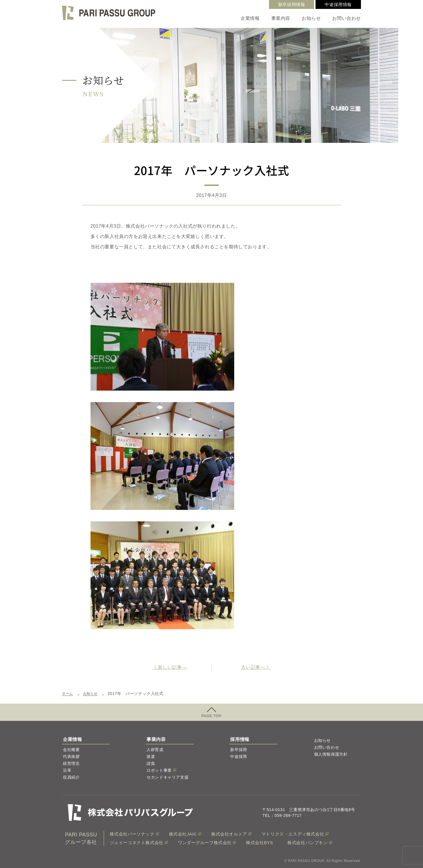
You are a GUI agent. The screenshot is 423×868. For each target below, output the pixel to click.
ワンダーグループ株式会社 (205, 843)
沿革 (67, 770)
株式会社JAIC (183, 834)
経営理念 (71, 763)
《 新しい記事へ (169, 667)
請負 (151, 763)
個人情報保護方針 (331, 754)
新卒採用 (239, 750)
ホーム (68, 694)
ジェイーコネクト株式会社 (137, 843)
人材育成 (155, 750)
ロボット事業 (159, 770)
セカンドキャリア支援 (168, 777)
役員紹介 (71, 777)
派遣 (151, 756)
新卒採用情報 (292, 4)
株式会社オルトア (229, 834)
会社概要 (71, 750)
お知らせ (311, 18)
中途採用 (239, 756)
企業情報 (250, 18)
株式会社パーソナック (132, 834)
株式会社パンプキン (307, 843)
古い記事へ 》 (256, 667)
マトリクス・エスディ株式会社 (293, 834)
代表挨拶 (71, 756)
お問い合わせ (347, 18)
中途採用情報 (338, 4)
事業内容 (281, 18)
